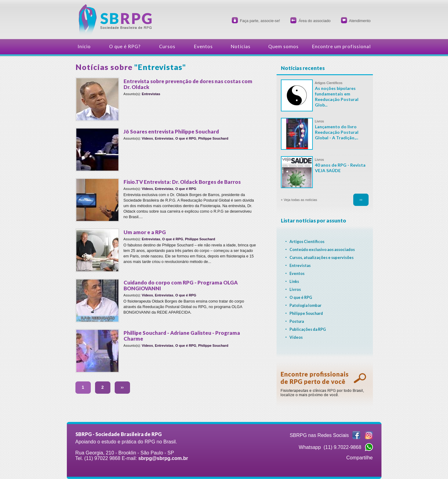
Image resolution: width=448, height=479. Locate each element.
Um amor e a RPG (145, 232)
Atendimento (360, 21)
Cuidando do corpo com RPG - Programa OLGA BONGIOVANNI (181, 285)
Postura (297, 321)
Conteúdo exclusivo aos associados (322, 250)
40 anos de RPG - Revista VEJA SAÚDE (340, 168)
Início (84, 46)
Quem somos (283, 46)
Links (294, 282)
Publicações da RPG (308, 329)
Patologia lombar (305, 305)
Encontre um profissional (341, 46)
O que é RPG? (125, 46)
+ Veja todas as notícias (299, 200)
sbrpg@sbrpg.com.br (163, 458)
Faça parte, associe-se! (260, 21)
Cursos (167, 46)
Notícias (241, 46)
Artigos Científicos (329, 83)
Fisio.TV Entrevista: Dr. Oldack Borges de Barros (182, 182)
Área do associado (315, 21)
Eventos (203, 46)
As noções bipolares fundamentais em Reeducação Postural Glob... (337, 97)
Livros (320, 121)
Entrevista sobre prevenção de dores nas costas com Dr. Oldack (188, 84)
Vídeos (147, 138)
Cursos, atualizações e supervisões (322, 258)
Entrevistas (151, 94)
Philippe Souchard (213, 138)
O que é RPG (186, 138)
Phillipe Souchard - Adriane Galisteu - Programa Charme (182, 336)
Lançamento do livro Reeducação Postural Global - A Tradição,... (337, 132)
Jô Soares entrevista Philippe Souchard (171, 131)
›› (122, 387)
